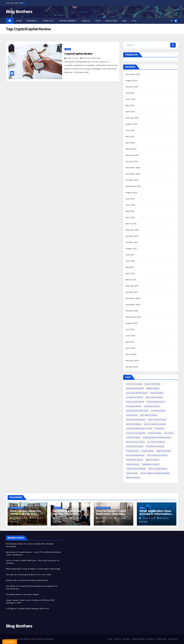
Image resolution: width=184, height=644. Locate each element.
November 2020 (133, 305)
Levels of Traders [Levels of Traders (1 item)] (133, 437)
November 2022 (133, 174)
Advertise (126, 639)
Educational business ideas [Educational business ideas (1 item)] (137, 411)
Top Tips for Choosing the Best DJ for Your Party (29, 575)
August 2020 (131, 323)
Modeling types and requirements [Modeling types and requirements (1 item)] (157, 437)
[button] (172, 21)
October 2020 (132, 311)
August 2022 (131, 192)
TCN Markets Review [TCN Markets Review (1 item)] (135, 460)
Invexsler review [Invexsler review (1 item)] (155, 433)
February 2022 (132, 230)
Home (19, 21)
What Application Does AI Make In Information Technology (155, 514)
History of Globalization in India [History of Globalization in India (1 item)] (139, 429)
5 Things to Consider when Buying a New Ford (27, 608)
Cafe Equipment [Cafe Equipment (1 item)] (157, 393)
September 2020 (133, 317)
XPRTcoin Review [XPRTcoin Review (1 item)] (133, 478)
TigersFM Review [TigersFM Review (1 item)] (152, 460)
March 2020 (131, 354)
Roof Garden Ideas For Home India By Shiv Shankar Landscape (25, 514)
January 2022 (132, 236)
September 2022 (133, 186)
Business (32, 21)
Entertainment (68, 21)
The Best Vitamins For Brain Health (22, 594)
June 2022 (130, 205)
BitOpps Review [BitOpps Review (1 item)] (153, 388)
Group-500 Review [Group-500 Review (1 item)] (134, 424)
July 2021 (130, 255)
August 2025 (131, 80)
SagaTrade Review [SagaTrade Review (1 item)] (164, 451)
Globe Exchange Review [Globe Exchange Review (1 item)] (136, 420)
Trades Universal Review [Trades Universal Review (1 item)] (136, 469)
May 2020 (130, 342)
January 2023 (132, 161)
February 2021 (132, 286)
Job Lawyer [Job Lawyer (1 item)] (169, 433)
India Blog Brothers (91, 58)
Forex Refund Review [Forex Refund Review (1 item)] (149, 415)
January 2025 (132, 87)
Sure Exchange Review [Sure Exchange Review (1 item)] (135, 455)
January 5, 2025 (106, 518)
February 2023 (132, 155)
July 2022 (130, 199)
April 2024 (130, 112)
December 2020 (133, 298)
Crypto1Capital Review (79, 54)
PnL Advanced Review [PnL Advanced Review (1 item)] (156, 442)
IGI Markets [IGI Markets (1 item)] (159, 429)
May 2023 (130, 136)
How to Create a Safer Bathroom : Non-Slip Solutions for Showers (111, 514)
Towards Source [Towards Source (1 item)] (133, 464)
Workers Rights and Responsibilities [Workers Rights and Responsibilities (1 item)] (155, 473)
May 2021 (130, 267)
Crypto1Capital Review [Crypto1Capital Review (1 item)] (156, 402)
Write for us (173, 639)
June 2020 (130, 336)
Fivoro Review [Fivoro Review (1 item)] (132, 415)
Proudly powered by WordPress (18, 639)
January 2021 (132, 292)
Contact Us (150, 639)
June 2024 (130, 99)
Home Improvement (17, 508)
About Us (117, 639)
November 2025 (133, 74)
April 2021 (130, 273)
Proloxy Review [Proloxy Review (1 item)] (148, 451)
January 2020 (132, 367)
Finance (68, 49)
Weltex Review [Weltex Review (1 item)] (132, 473)
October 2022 (132, 180)
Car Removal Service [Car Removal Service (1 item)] (135, 397)
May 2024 (130, 105)
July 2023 (130, 130)
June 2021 (130, 261)
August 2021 (131, 249)
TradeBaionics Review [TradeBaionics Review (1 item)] (151, 464)
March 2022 (131, 224)
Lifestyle (48, 21)
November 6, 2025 (20, 518)
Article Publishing (138, 639)
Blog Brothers (19, 12)
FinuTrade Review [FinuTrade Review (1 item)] (158, 411)
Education (111, 21)
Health (86, 21)
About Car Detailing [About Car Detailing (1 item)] (134, 384)
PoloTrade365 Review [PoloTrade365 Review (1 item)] (135, 446)
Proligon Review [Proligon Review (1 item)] (133, 451)
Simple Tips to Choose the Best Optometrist (27, 580)
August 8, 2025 (62, 518)
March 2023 (131, 149)
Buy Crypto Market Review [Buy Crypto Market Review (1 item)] (137, 393)
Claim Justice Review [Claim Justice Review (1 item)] (154, 397)
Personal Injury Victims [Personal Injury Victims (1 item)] (136, 442)
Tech (98, 21)
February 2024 (132, 118)
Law (124, 21)
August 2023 (131, 124)
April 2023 (130, 143)
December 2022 (133, 168)
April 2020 (130, 348)
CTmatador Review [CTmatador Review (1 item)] (134, 406)
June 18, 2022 (73, 58)
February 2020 (132, 361)
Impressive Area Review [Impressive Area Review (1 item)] (136, 433)
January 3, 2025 (149, 518)
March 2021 (131, 280)
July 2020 (130, 329)
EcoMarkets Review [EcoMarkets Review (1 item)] (152, 406)
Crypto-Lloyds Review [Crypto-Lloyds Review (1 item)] (135, 402)
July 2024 (130, 93)
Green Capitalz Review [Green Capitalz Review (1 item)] (157, 420)
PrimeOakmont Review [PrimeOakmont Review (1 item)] (155, 446)
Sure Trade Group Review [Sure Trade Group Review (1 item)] (157, 455)
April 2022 (130, 217)
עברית (134, 21)
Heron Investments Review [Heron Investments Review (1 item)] (155, 424)
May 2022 (130, 211)
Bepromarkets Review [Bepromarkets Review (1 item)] (135, 388)
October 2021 (132, 242)
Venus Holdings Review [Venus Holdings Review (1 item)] (158, 469)
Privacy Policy (162, 639)
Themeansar (49, 639)
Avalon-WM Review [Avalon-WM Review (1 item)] (152, 384)
